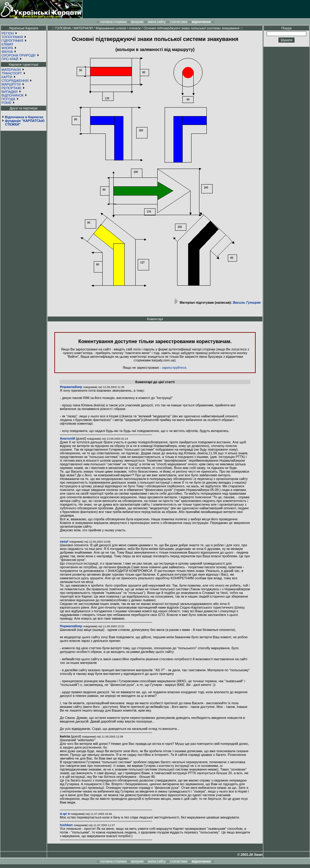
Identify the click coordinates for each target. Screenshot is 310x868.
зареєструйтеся (174, 368)
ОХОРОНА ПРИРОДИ (19, 55)
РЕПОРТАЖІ (11, 88)
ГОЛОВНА (63, 28)
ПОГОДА (8, 99)
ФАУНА (7, 52)
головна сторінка (113, 22)
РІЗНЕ (6, 103)
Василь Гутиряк (247, 302)
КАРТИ (7, 77)
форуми (137, 22)
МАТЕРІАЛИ (11, 70)
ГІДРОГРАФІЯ (12, 41)
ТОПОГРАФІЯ (12, 37)
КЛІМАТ (7, 44)
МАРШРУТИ (11, 84)
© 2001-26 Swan (250, 855)
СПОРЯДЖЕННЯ (15, 81)
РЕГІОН (8, 33)
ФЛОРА (7, 48)
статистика (179, 22)
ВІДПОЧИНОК (13, 95)
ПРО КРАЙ (10, 59)
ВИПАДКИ (10, 92)
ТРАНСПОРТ (12, 73)
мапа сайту (157, 22)
